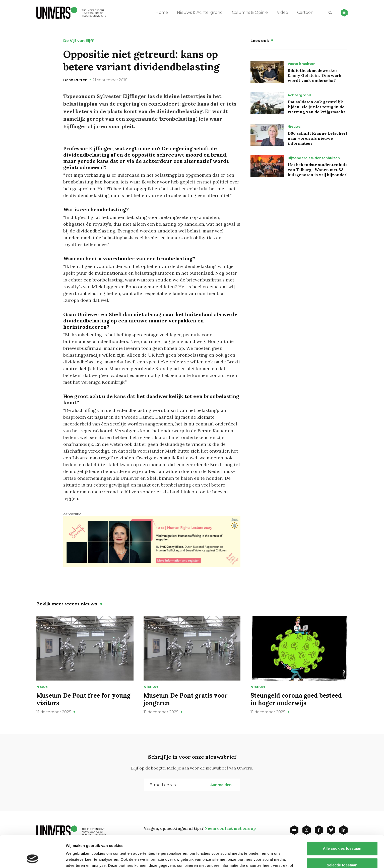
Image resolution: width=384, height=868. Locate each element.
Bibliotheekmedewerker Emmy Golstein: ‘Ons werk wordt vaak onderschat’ (315, 75)
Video (282, 12)
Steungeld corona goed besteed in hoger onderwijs (296, 699)
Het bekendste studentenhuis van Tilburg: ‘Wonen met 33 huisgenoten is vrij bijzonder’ (317, 170)
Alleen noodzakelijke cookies (342, 852)
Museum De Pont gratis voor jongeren (186, 699)
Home (162, 12)
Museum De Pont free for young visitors (83, 699)
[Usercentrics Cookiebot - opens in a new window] (33, 858)
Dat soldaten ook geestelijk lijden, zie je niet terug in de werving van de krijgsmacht (316, 107)
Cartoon (305, 12)
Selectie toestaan (342, 835)
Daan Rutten (75, 80)
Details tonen (271, 858)
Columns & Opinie (250, 12)
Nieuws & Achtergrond (200, 12)
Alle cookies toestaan (342, 819)
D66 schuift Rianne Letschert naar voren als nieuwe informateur (317, 138)
